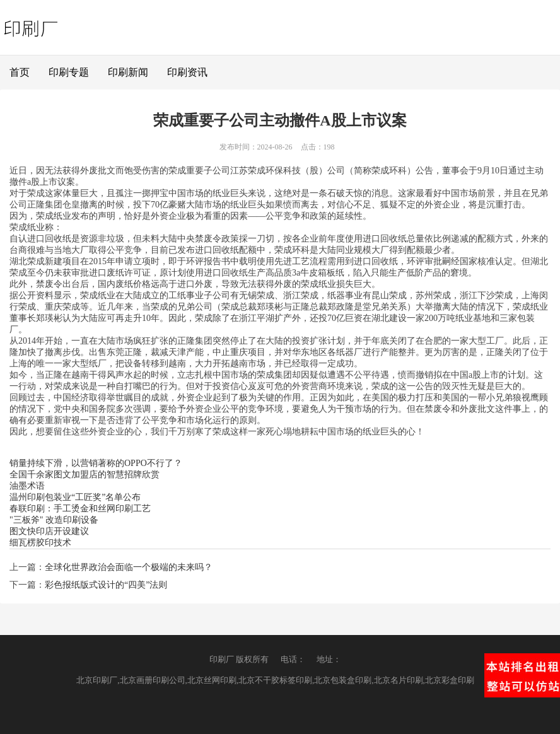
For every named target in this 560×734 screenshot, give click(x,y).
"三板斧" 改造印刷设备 (54, 520)
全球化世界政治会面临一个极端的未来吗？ (129, 567)
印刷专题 (69, 72)
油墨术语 (27, 486)
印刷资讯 (187, 72)
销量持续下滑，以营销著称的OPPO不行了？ (96, 463)
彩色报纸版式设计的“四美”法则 (106, 585)
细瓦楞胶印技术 (40, 543)
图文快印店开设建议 (49, 531)
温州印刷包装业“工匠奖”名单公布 (75, 497)
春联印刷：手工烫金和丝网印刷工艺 (80, 509)
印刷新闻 (128, 72)
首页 (20, 72)
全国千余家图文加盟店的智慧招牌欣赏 (85, 475)
